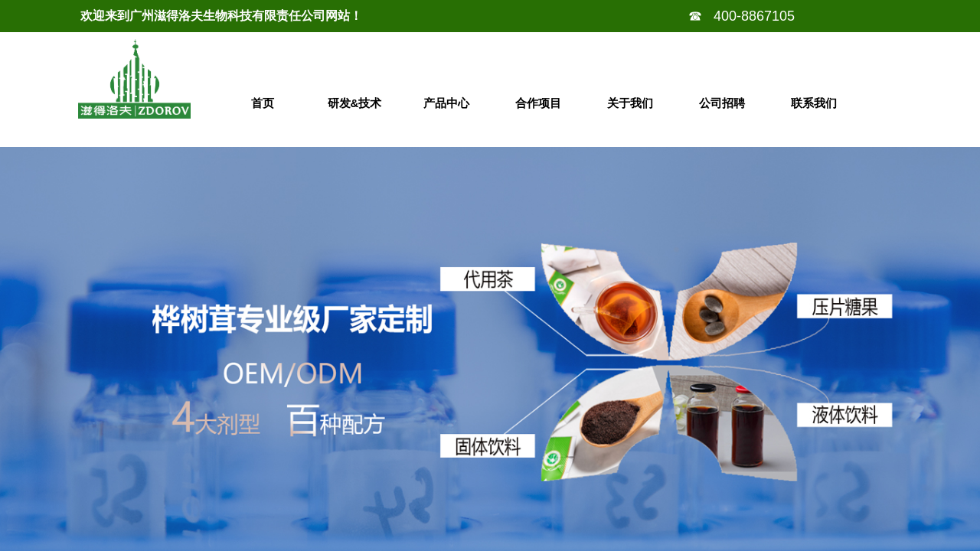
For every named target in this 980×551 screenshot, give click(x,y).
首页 (263, 103)
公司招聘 (722, 103)
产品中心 (446, 103)
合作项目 (538, 103)
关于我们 (630, 103)
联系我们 (814, 103)
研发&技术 (355, 103)
